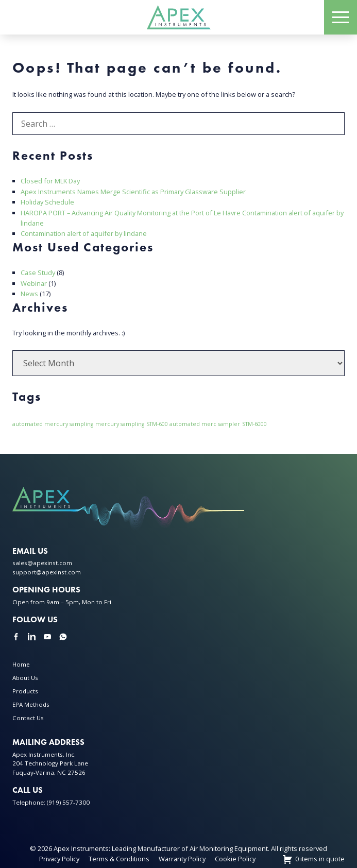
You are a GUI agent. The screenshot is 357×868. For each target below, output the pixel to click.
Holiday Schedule (47, 202)
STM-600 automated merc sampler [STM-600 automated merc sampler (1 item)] (193, 424)
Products (25, 691)
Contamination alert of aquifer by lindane (84, 233)
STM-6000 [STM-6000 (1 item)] (254, 424)
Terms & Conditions (119, 859)
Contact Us (28, 718)
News (29, 294)
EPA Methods (31, 704)
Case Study (38, 273)
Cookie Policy (235, 859)
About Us (25, 678)
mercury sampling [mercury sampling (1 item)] (120, 424)
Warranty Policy (182, 859)
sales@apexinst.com (42, 563)
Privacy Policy (59, 859)
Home (21, 664)
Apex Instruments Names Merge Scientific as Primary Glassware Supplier (133, 192)
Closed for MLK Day (50, 181)
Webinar (34, 283)
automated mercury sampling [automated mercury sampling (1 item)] (53, 424)
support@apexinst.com (47, 572)
